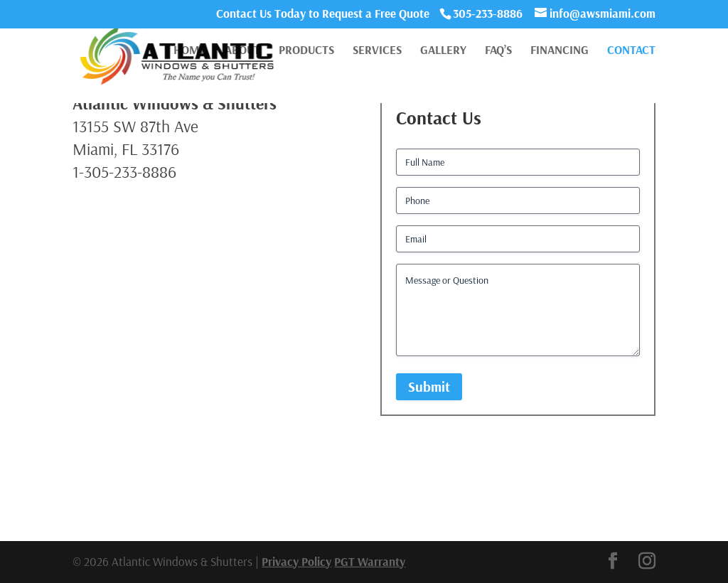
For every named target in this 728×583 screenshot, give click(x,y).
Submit (429, 386)
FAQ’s (498, 51)
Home (190, 51)
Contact (631, 51)
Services (377, 51)
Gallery (443, 51)
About (242, 51)
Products (306, 51)
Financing (560, 51)
